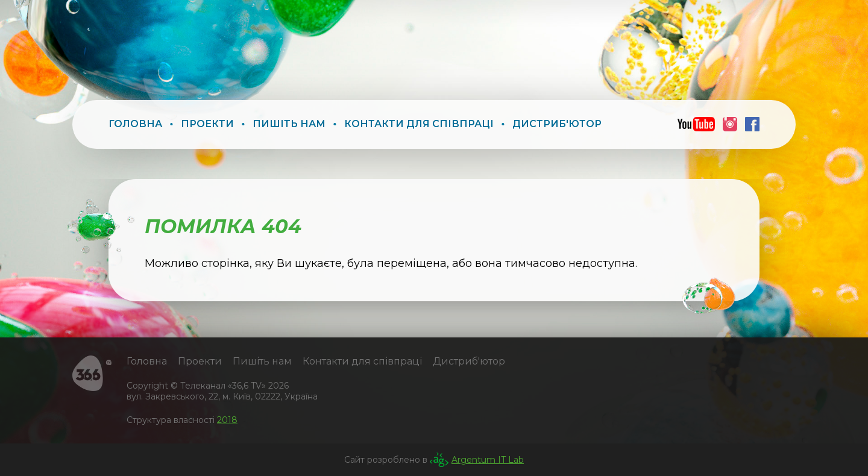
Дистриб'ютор (557, 124)
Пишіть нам (289, 124)
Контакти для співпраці (419, 124)
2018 (227, 420)
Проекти (207, 124)
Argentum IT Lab (488, 460)
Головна (135, 124)
